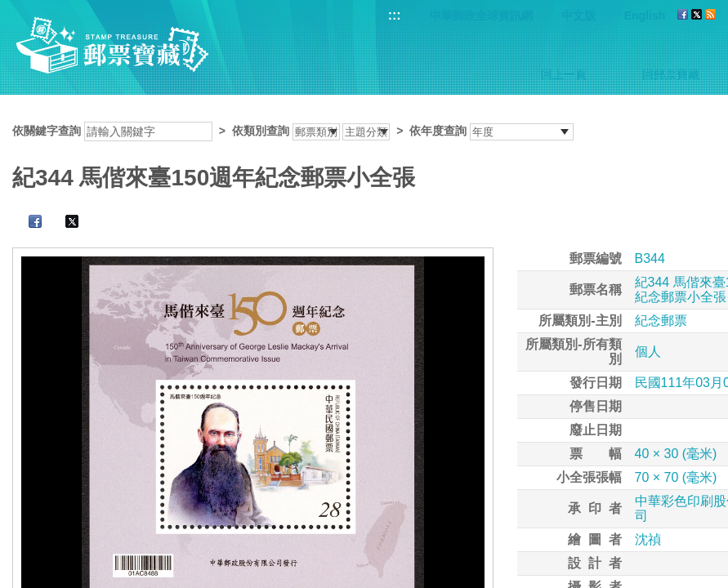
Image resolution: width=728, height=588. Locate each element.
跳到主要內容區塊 (9, 9)
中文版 (578, 16)
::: (395, 15)
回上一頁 (564, 74)
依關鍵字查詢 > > (293, 131)
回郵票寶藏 (671, 74)
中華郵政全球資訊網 (481, 16)
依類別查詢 (261, 131)
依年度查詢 (438, 131)
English (645, 16)
